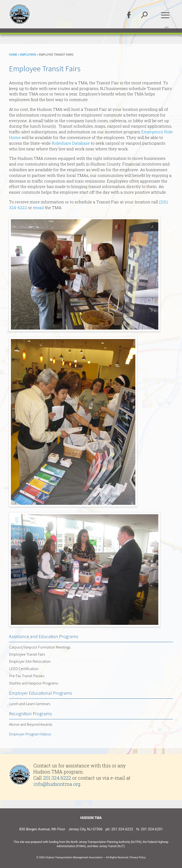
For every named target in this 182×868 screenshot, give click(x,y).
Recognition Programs (30, 714)
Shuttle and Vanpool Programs (34, 683)
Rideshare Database (71, 143)
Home (13, 55)
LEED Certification (24, 669)
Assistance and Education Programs (44, 636)
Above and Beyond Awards (31, 724)
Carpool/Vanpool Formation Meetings (40, 647)
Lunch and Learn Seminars (30, 704)
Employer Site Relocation (30, 661)
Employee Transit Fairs (27, 654)
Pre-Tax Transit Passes (27, 676)
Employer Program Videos (30, 734)
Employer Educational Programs (41, 693)
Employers (28, 55)
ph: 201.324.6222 (119, 829)
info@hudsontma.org (57, 784)
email (38, 208)
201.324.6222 (57, 778)
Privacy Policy (138, 857)
